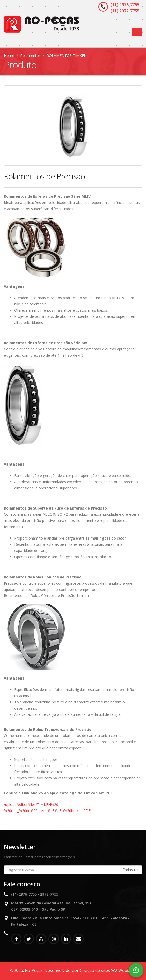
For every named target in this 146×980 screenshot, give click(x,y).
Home (9, 56)
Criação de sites (95, 970)
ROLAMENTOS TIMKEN (67, 56)
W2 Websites (124, 970)
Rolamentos (30, 56)
